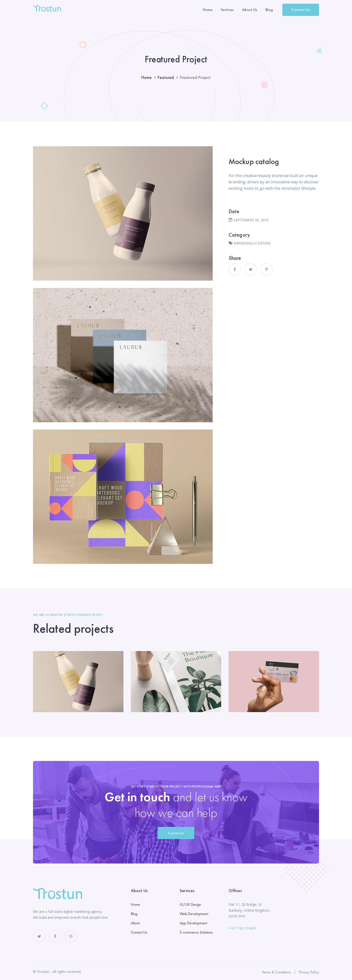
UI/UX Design (190, 904)
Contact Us (301, 10)
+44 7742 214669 (242, 928)
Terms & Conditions (276, 972)
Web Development (194, 914)
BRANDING (243, 243)
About (135, 923)
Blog (134, 914)
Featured (166, 77)
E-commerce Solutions (196, 932)
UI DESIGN (262, 243)
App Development (193, 923)
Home (146, 77)
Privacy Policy (309, 972)
